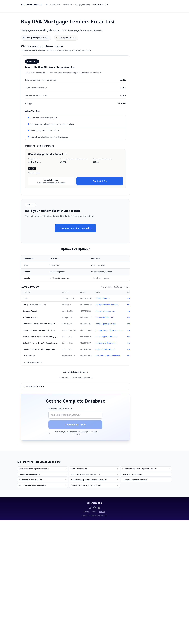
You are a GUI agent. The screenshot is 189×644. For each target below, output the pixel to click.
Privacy (87, 512)
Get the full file (100, 181)
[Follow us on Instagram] (90, 508)
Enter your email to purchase (60, 408)
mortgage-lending (83, 4)
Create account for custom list (75, 228)
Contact (102, 512)
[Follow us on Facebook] (94, 508)
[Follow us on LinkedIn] (99, 508)
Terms (94, 512)
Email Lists (56, 4)
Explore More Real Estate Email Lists (39, 462)
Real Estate (68, 4)
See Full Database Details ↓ (75, 372)
